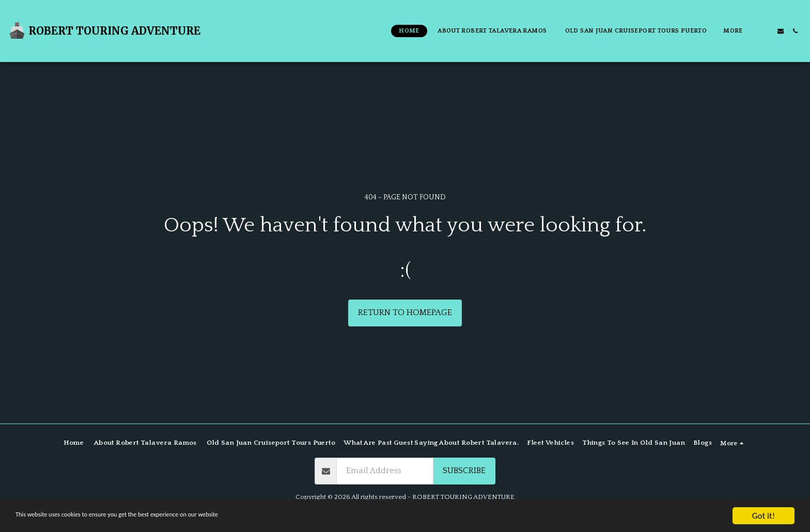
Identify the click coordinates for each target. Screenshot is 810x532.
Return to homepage (405, 312)
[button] (766, 31)
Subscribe (464, 471)
